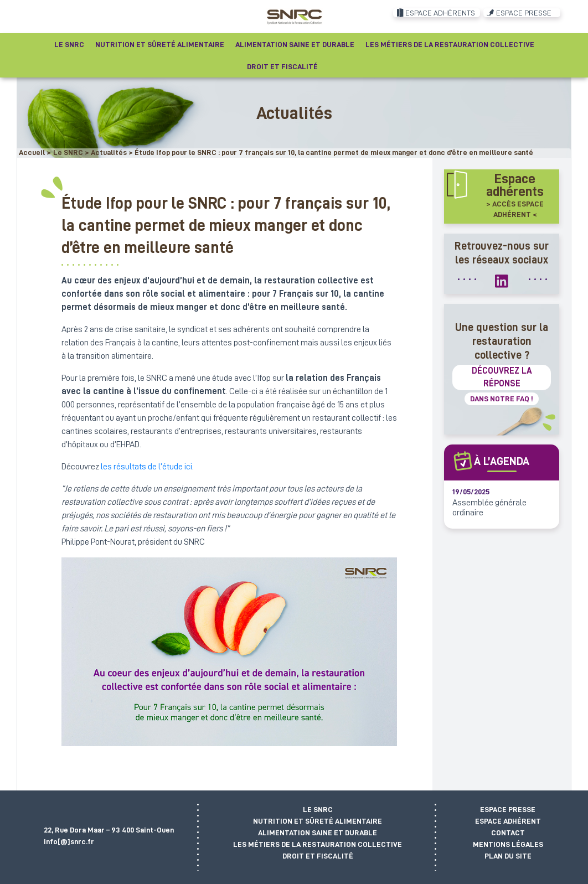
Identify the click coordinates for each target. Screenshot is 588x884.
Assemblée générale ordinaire (489, 508)
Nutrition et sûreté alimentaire (318, 821)
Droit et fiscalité (318, 856)
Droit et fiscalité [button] (282, 66)
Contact (508, 833)
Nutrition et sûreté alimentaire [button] (160, 44)
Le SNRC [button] (69, 44)
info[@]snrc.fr (69, 841)
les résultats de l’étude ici (146, 467)
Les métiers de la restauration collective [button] (450, 44)
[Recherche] (335, 66)
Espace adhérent (508, 821)
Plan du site (508, 856)
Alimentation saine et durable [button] (295, 44)
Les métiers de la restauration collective (318, 844)
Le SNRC (318, 809)
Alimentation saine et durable (318, 833)
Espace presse (508, 809)
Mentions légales (508, 844)
